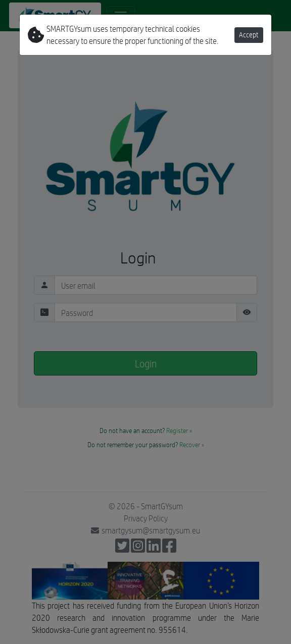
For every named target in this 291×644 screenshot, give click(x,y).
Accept (249, 35)
